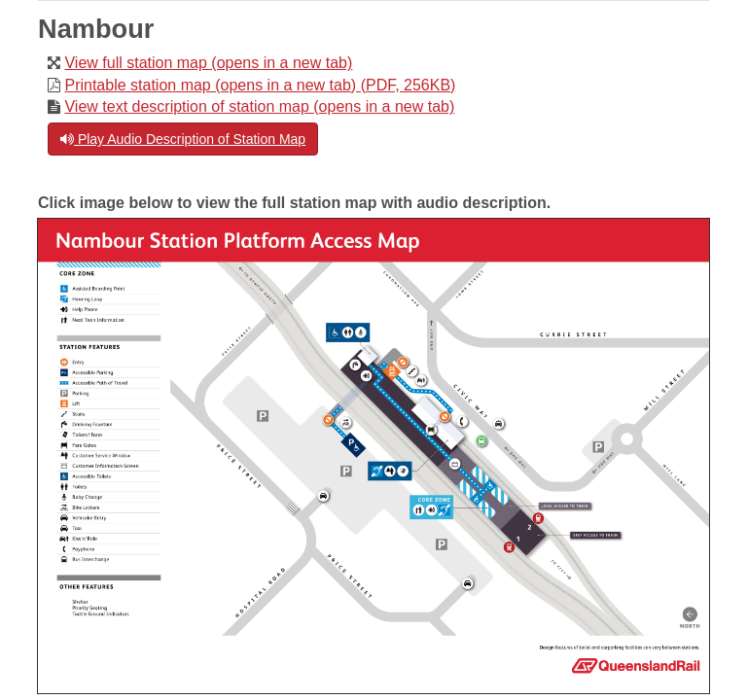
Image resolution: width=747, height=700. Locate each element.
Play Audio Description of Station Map (183, 139)
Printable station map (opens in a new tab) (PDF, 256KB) (260, 85)
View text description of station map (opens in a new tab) (259, 106)
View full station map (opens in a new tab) (208, 63)
